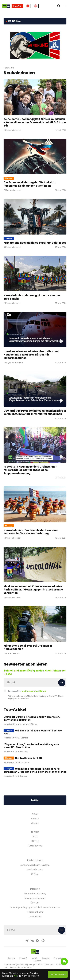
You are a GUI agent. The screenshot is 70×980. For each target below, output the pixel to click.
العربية (35, 958)
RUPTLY (35, 841)
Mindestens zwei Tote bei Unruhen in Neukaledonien (28, 647)
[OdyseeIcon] (43, 941)
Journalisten (35, 917)
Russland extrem (35, 870)
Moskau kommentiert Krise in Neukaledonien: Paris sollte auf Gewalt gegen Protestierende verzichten (33, 589)
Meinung (35, 823)
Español (46, 958)
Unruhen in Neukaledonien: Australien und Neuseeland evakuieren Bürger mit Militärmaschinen (31, 355)
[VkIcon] (32, 941)
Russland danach (35, 860)
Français (58, 958)
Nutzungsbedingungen (35, 898)
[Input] (35, 683)
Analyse (35, 819)
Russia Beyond (35, 846)
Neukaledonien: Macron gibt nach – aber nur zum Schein (32, 297)
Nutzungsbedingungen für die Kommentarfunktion (35, 907)
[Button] (62, 683)
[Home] (6, 6)
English (11, 958)
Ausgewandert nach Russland (35, 865)
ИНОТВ (35, 832)
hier (16, 976)
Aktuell (35, 814)
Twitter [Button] (35, 800)
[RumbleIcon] (38, 941)
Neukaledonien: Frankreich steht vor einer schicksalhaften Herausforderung (31, 532)
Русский (23, 958)
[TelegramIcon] (27, 941)
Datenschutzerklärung (35, 893)
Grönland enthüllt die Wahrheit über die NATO (33, 732)
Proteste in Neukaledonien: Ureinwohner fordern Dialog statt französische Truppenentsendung (30, 470)
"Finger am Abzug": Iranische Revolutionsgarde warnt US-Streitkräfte (31, 746)
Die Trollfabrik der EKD (29, 758)
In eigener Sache (35, 912)
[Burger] (65, 6)
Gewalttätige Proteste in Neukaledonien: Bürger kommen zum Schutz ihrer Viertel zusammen (35, 412)
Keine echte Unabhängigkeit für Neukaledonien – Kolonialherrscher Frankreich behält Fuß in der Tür (35, 122)
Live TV (17, 6)
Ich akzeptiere (27, 691)
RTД (35, 836)
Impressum (35, 889)
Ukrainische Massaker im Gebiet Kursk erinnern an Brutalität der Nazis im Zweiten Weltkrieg (35, 770)
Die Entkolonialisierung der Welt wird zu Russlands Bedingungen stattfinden (29, 184)
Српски (37, 961)
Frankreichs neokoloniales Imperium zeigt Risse (35, 243)
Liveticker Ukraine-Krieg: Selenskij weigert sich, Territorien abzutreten (32, 718)
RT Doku (35, 874)
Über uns (35, 903)
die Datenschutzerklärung (34, 691)
